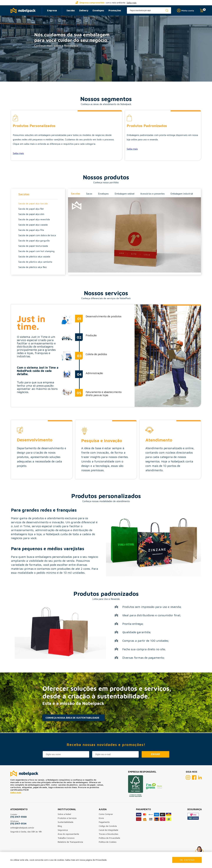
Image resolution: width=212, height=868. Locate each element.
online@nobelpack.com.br (22, 828)
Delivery (84, 10)
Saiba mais (132, 3)
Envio (101, 818)
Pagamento (104, 822)
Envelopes (98, 10)
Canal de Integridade (109, 830)
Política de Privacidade (109, 838)
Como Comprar (106, 814)
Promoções (115, 10)
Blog (60, 826)
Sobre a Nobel (64, 814)
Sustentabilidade (66, 822)
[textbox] (149, 10)
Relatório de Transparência (70, 842)
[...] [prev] (54, 3)
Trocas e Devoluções (109, 834)
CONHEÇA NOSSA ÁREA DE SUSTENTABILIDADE (72, 718)
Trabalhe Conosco (66, 838)
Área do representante (68, 834)
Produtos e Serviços (67, 818)
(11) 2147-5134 (18, 824)
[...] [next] (158, 3)
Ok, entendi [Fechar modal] (187, 860)
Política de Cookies (108, 842)
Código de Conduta (108, 826)
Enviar (155, 754)
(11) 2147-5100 (18, 817)
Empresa (52, 10)
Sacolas (71, 10)
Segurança (63, 830)
